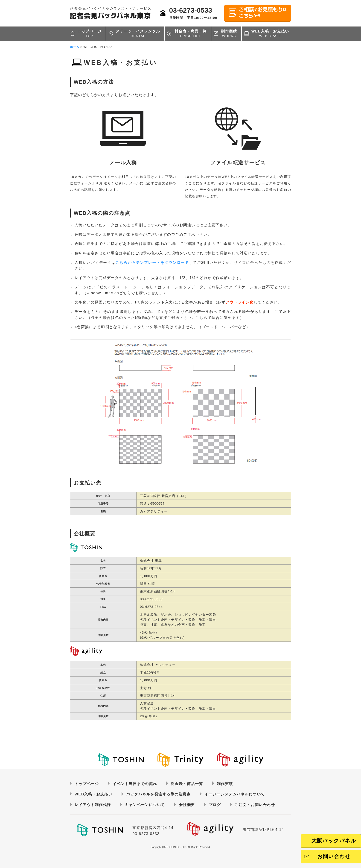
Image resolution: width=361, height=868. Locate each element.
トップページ (89, 34)
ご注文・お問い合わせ (255, 805)
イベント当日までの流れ (135, 784)
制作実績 (229, 34)
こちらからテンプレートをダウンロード (152, 263)
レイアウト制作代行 (93, 805)
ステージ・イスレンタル (138, 34)
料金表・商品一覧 (191, 34)
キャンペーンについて (145, 805)
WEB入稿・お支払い (270, 34)
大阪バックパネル (334, 841)
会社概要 (187, 805)
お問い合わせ (334, 856)
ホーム (75, 47)
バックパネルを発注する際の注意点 (158, 794)
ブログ (215, 805)
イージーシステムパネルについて (235, 794)
